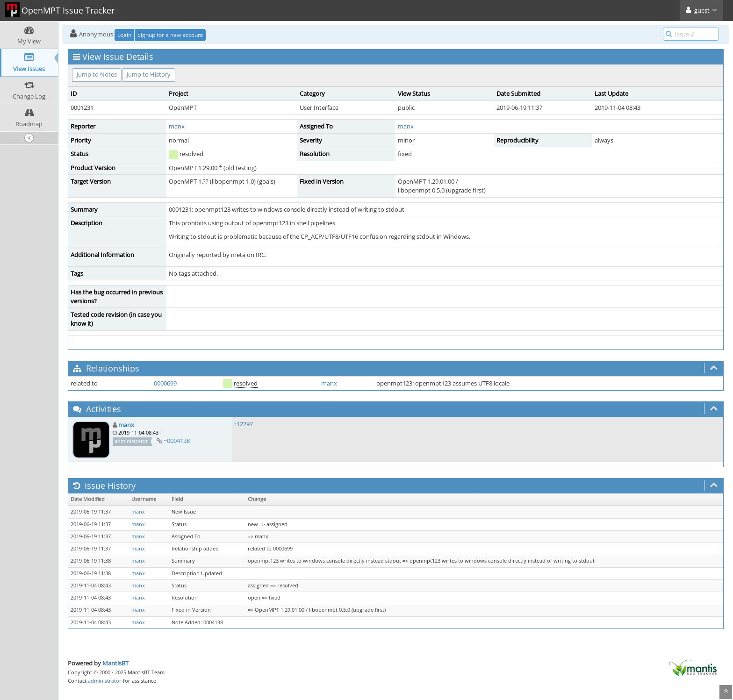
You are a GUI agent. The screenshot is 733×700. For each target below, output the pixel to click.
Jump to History (149, 74)
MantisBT (115, 663)
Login (124, 35)
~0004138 (177, 441)
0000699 (165, 383)
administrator (105, 681)
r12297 (244, 424)
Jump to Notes (97, 74)
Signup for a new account (170, 35)
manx (177, 126)
